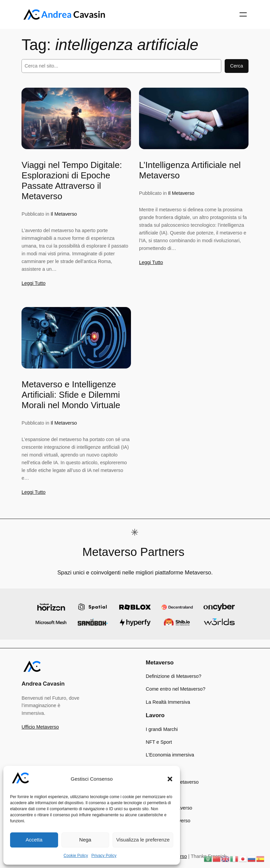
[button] (170, 779)
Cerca (236, 66)
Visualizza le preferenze (143, 840)
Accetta (34, 840)
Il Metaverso (64, 214)
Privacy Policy (104, 856)
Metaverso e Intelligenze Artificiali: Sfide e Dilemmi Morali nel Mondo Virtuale (71, 395)
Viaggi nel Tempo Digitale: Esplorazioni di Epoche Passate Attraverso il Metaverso (72, 181)
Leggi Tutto (33, 283)
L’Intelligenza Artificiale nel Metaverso (190, 170)
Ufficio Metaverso (40, 727)
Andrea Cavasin (43, 684)
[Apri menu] (243, 14)
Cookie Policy (76, 856)
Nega (85, 840)
